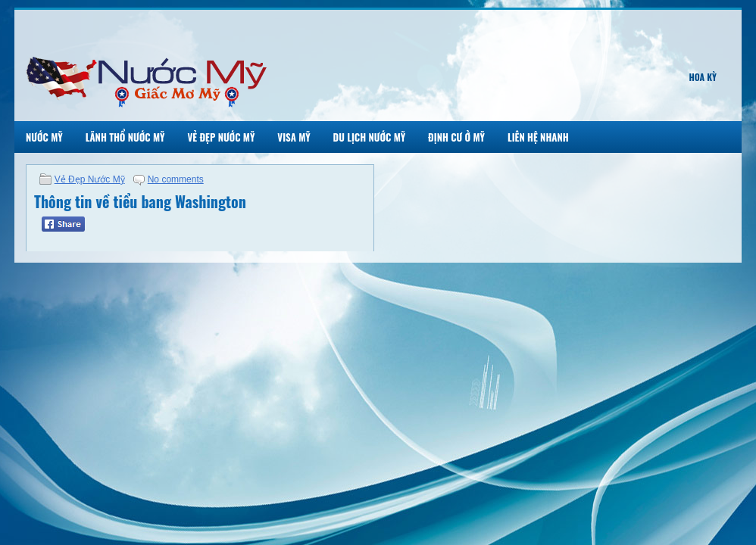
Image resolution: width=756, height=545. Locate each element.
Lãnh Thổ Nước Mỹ (125, 137)
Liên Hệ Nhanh (538, 137)
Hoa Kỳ (703, 77)
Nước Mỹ (44, 137)
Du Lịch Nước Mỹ (370, 137)
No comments (176, 179)
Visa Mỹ (294, 137)
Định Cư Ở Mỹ (456, 137)
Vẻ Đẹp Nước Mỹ (221, 137)
